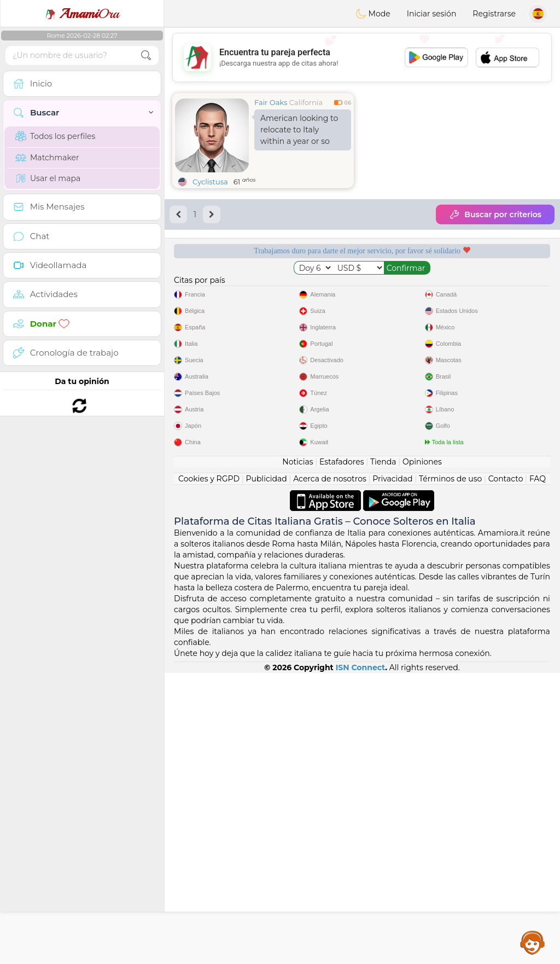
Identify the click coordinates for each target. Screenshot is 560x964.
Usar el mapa (48, 178)
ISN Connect (361, 959)
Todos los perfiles (55, 136)
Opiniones (422, 753)
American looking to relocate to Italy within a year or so (299, 130)
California (306, 102)
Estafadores (342, 753)
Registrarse (494, 14)
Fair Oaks (271, 102)
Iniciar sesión (432, 14)
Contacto (506, 770)
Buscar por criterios (495, 214)
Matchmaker (47, 158)
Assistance (533, 942)
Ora (82, 14)
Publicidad (266, 770)
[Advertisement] (362, 57)
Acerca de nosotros (330, 770)
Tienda (383, 753)
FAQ (538, 770)
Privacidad (392, 770)
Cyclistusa (210, 182)
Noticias (297, 753)
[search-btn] (146, 56)
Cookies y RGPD (209, 770)
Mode (373, 14)
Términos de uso (450, 770)
